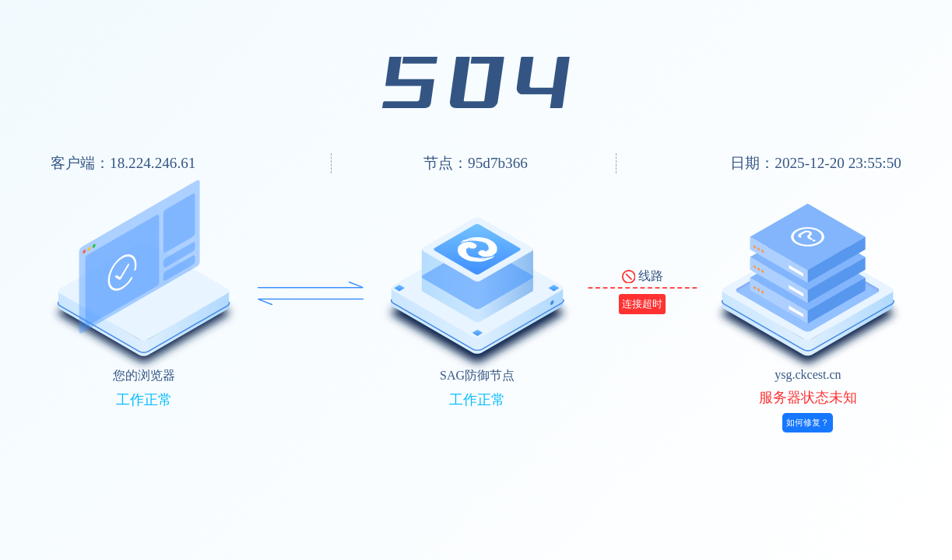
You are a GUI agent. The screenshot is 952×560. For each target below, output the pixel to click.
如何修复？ (808, 422)
